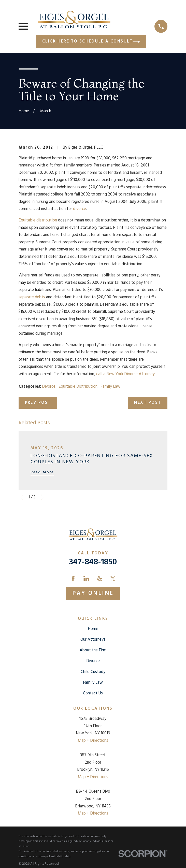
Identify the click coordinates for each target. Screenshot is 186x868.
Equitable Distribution (78, 387)
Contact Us (93, 693)
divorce (80, 209)
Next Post (148, 403)
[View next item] (43, 498)
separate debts (32, 297)
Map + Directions (93, 741)
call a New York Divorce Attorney (125, 374)
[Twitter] (113, 579)
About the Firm (93, 650)
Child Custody (93, 672)
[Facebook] (73, 579)
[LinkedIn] (86, 579)
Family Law (110, 387)
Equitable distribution (38, 220)
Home (93, 629)
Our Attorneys (93, 640)
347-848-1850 (93, 562)
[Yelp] (100, 579)
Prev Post (38, 403)
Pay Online (93, 593)
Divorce (49, 387)
